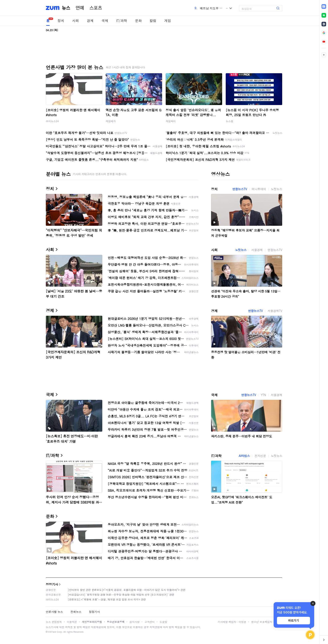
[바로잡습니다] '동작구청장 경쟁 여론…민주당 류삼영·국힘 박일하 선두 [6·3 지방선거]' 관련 (121, 595)
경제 (90, 21)
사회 (76, 21)
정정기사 (52, 584)
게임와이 (171, 121)
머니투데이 (259, 189)
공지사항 (135, 622)
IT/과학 (122, 21)
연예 (80, 8)
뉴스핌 (229, 121)
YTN (263, 395)
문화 (138, 21)
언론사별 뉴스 (54, 612)
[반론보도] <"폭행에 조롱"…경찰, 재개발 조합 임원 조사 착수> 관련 (107, 599)
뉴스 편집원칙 (54, 622)
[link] (324, 6)
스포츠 (96, 8)
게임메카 (111, 121)
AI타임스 (244, 456)
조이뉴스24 (52, 121)
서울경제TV (275, 311)
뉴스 (66, 8)
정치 (61, 21)
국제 (105, 21)
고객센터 (150, 622)
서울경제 (257, 250)
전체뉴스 (76, 612)
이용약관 (72, 622)
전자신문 (260, 456)
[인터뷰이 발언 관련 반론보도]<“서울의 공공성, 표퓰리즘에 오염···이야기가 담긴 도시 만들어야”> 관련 (127, 590)
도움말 (163, 622)
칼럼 (153, 21)
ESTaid (52, 632)
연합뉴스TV (240, 189)
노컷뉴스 (277, 189)
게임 (168, 21)
